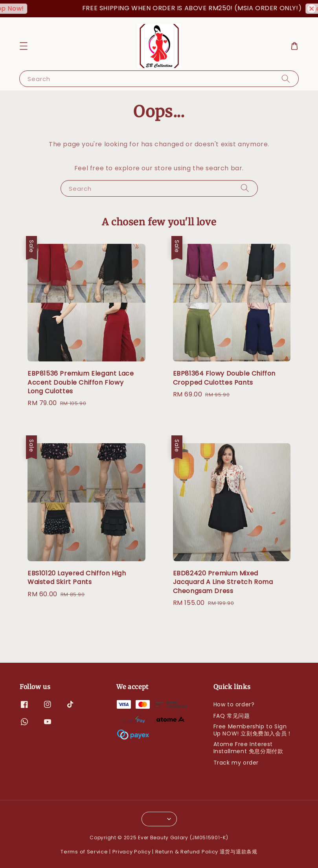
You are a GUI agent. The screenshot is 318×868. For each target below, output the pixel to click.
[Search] (286, 78)
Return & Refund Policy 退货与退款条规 (206, 852)
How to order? (234, 705)
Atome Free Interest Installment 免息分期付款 (248, 748)
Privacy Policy (132, 852)
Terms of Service (84, 852)
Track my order (236, 763)
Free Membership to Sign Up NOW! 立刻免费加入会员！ (253, 730)
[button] (24, 46)
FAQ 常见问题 (232, 716)
